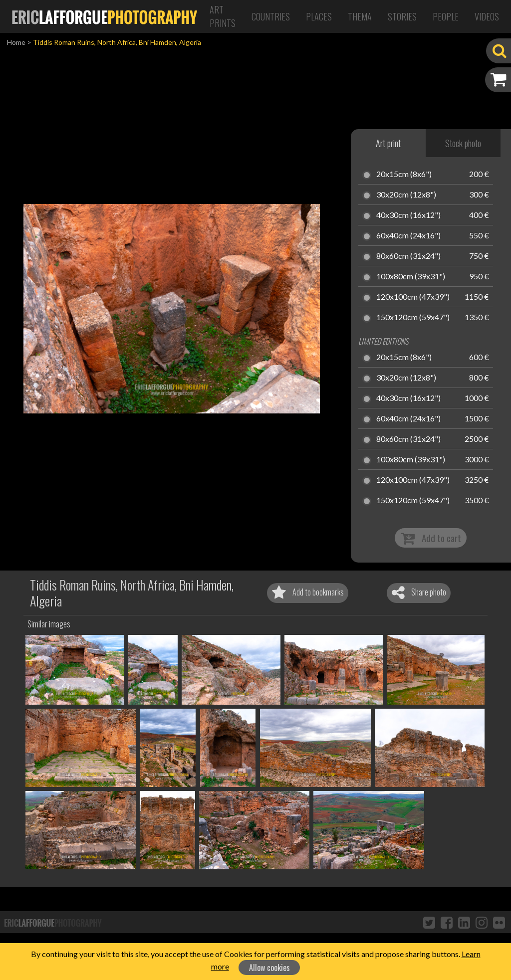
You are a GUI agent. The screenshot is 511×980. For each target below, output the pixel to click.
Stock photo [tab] (463, 143)
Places (319, 16)
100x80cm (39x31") (411, 277)
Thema (360, 16)
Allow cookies (269, 968)
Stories (402, 16)
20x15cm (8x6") (404, 175)
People (446, 16)
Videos (487, 16)
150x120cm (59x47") (413, 318)
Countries (271, 16)
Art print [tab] (388, 143)
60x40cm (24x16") (408, 236)
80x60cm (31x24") (408, 256)
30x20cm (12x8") (406, 195)
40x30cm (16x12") (408, 215)
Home (16, 42)
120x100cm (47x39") (413, 297)
